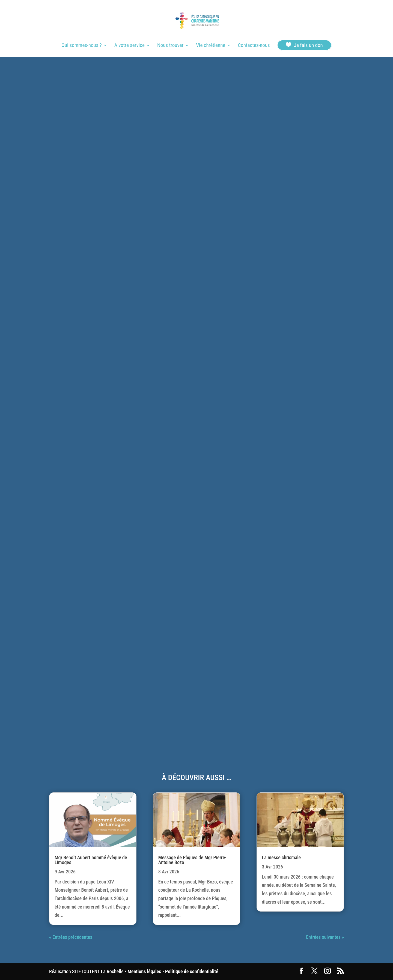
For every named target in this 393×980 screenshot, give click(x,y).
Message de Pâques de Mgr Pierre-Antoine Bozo (192, 860)
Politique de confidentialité (192, 971)
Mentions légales (144, 971)
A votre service (129, 46)
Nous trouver (170, 46)
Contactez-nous (254, 46)
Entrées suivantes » (325, 937)
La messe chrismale (282, 857)
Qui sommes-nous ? (81, 46)
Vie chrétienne (211, 46)
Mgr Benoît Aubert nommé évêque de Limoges (91, 860)
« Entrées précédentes (71, 937)
